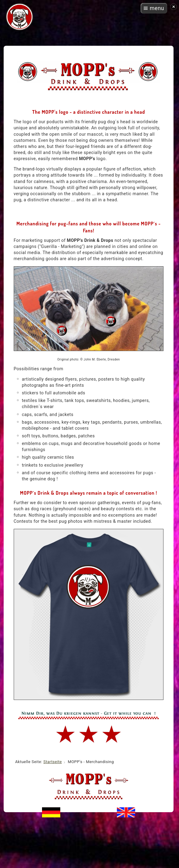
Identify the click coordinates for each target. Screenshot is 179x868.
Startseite (53, 762)
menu (157, 8)
